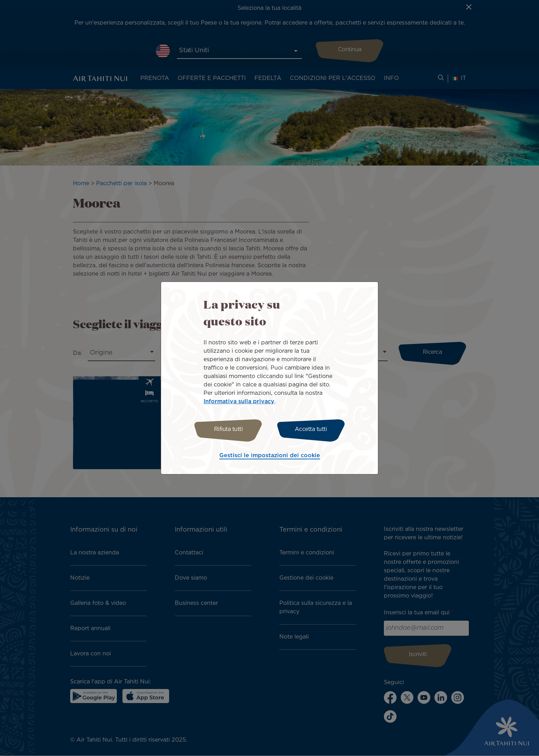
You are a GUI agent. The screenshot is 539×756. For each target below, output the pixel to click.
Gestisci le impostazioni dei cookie (270, 456)
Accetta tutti (311, 429)
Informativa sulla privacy (239, 402)
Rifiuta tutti (228, 429)
